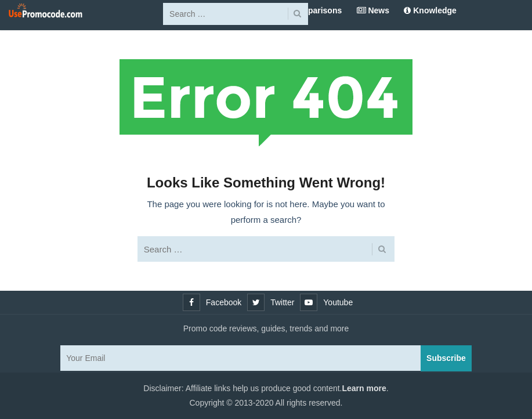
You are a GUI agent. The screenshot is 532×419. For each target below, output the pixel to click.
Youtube (338, 302)
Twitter (282, 302)
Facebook (224, 302)
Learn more (364, 388)
